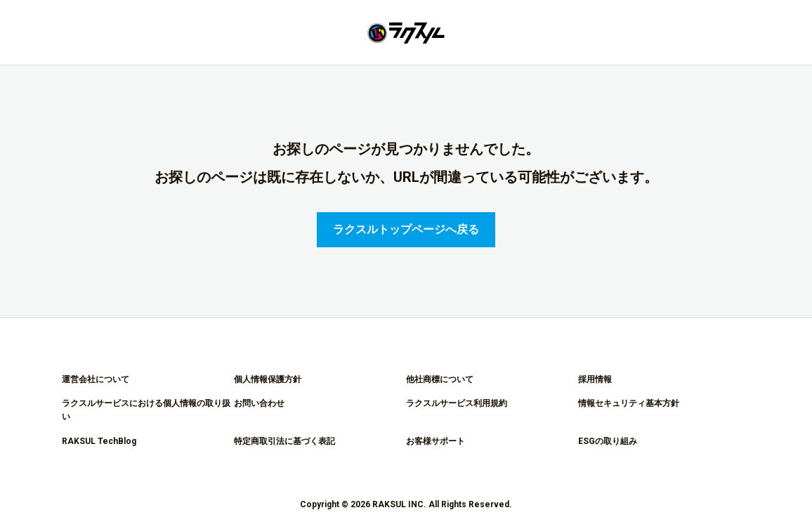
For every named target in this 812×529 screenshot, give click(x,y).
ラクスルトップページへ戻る (406, 229)
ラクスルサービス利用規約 (457, 403)
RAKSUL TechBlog (99, 441)
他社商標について (440, 379)
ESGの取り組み (608, 441)
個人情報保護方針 (268, 379)
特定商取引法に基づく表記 (284, 441)
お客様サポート (436, 441)
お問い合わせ (259, 403)
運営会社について (96, 379)
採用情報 (595, 379)
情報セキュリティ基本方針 (629, 403)
